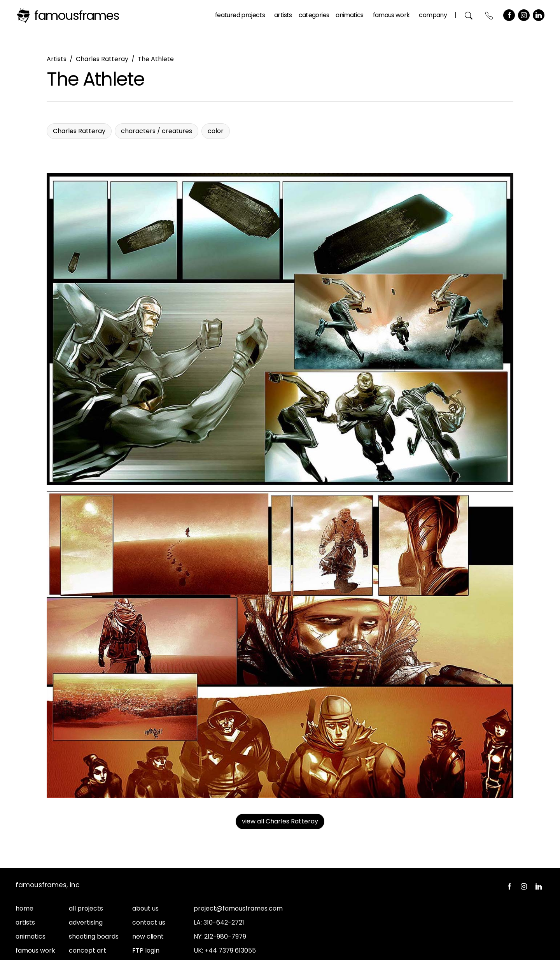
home (24, 908)
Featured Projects (240, 15)
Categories (314, 15)
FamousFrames (77, 15)
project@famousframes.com (238, 908)
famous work (35, 950)
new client (148, 936)
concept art (87, 950)
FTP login (146, 950)
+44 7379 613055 (230, 950)
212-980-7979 (225, 936)
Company (433, 15)
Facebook (509, 15)
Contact (489, 15)
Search (469, 15)
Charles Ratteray (102, 59)
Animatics (349, 15)
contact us (149, 922)
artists (25, 922)
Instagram (524, 15)
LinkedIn (539, 15)
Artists (283, 15)
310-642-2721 (224, 922)
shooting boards (94, 936)
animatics (31, 936)
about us (145, 908)
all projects (86, 908)
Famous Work (391, 15)
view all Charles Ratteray (280, 821)
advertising (86, 922)
